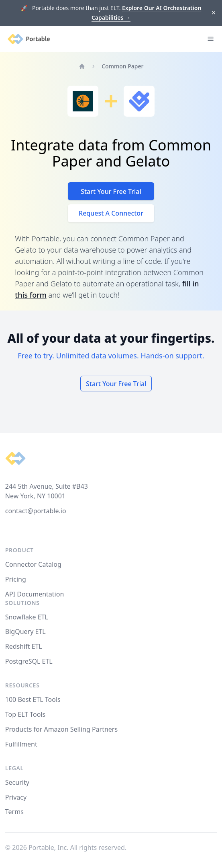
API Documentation (35, 594)
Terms (14, 812)
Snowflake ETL (27, 617)
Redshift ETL (24, 646)
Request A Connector (111, 213)
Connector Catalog (33, 564)
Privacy (16, 797)
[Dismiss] (214, 13)
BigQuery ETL (25, 631)
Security (17, 782)
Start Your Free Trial (111, 191)
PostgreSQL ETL (29, 661)
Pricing (16, 579)
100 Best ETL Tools (33, 699)
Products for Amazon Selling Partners (61, 729)
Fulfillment (21, 744)
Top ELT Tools (25, 714)
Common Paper (122, 66)
